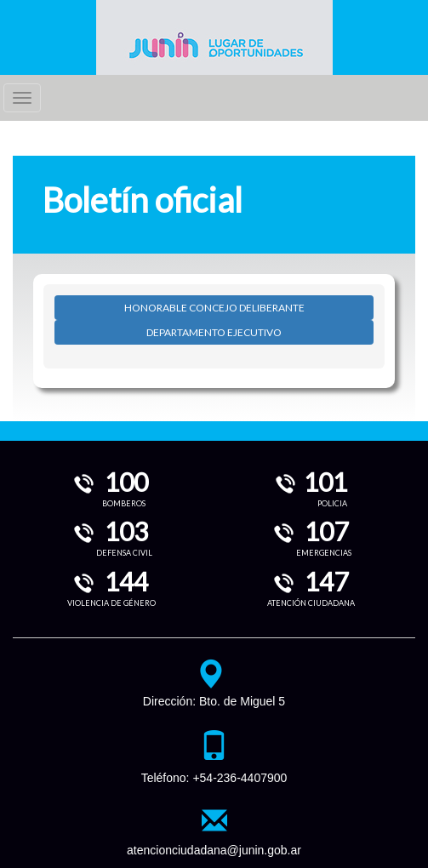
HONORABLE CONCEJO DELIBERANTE (214, 308)
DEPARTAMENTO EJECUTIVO (214, 332)
